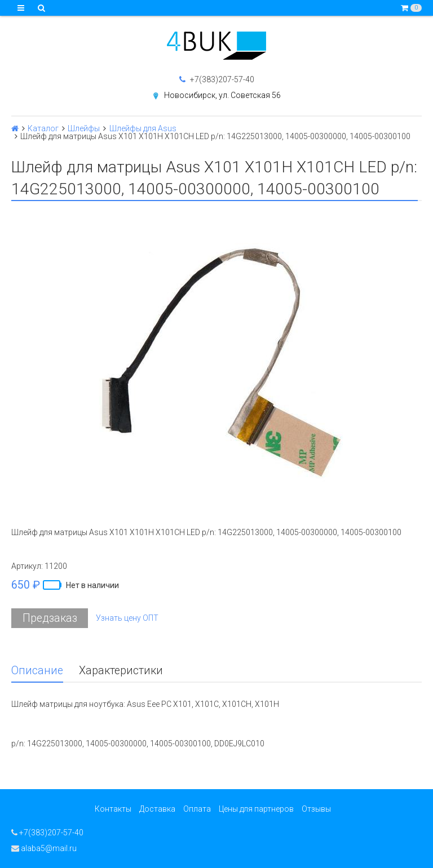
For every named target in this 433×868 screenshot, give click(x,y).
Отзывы (316, 809)
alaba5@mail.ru (44, 848)
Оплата (197, 809)
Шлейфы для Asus (143, 128)
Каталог (43, 128)
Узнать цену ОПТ (127, 618)
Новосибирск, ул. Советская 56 (222, 95)
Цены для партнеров (256, 809)
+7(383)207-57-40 (217, 79)
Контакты (113, 809)
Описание (37, 671)
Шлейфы (84, 128)
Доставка (157, 809)
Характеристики (121, 671)
